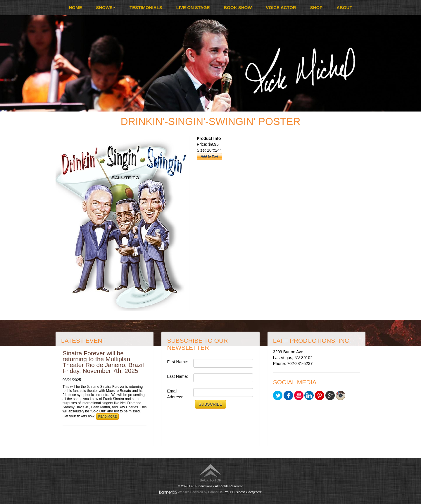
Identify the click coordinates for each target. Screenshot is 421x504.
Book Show (238, 7)
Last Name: (177, 376)
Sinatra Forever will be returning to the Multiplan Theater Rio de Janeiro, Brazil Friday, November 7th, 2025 (103, 362)
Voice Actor (281, 7)
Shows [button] (106, 7)
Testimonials (146, 7)
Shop (316, 7)
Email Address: (175, 394)
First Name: (177, 362)
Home (75, 7)
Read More (108, 416)
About (344, 7)
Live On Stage (193, 7)
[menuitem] (75, 8)
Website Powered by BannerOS (200, 492)
